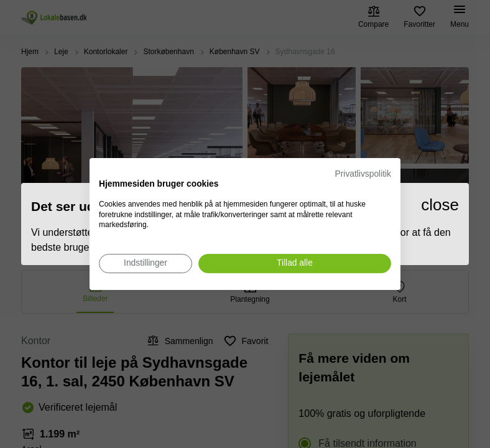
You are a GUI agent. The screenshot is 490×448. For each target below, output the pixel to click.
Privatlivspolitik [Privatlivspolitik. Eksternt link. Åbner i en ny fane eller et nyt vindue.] (363, 174)
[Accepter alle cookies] (295, 264)
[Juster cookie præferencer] (146, 264)
